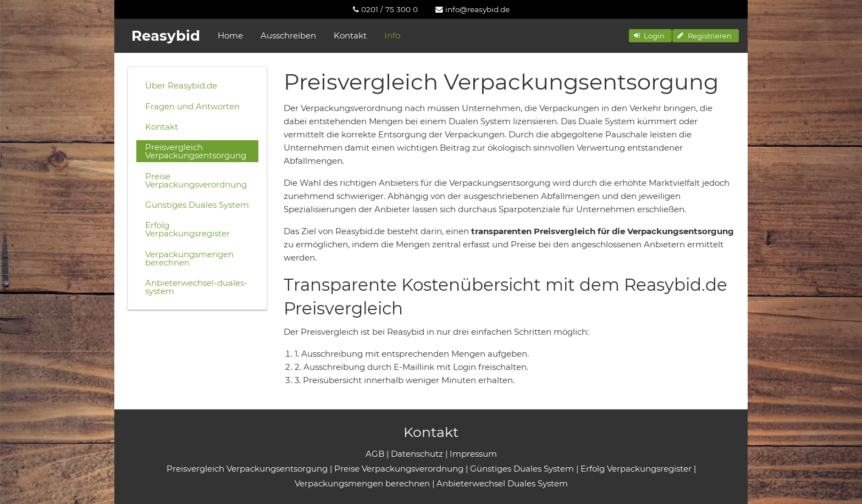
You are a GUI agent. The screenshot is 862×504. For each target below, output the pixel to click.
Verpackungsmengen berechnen (189, 258)
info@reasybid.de (473, 9)
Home (230, 35)
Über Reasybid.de (181, 85)
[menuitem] (385, 9)
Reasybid (166, 36)
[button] (650, 36)
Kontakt (350, 35)
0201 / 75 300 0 (385, 9)
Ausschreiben (288, 35)
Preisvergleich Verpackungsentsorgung (196, 151)
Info (392, 35)
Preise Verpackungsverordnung (196, 180)
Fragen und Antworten (192, 106)
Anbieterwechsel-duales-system (196, 287)
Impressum (473, 454)
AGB (375, 454)
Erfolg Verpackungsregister (187, 229)
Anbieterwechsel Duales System (502, 483)
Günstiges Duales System (197, 205)
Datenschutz (417, 454)
